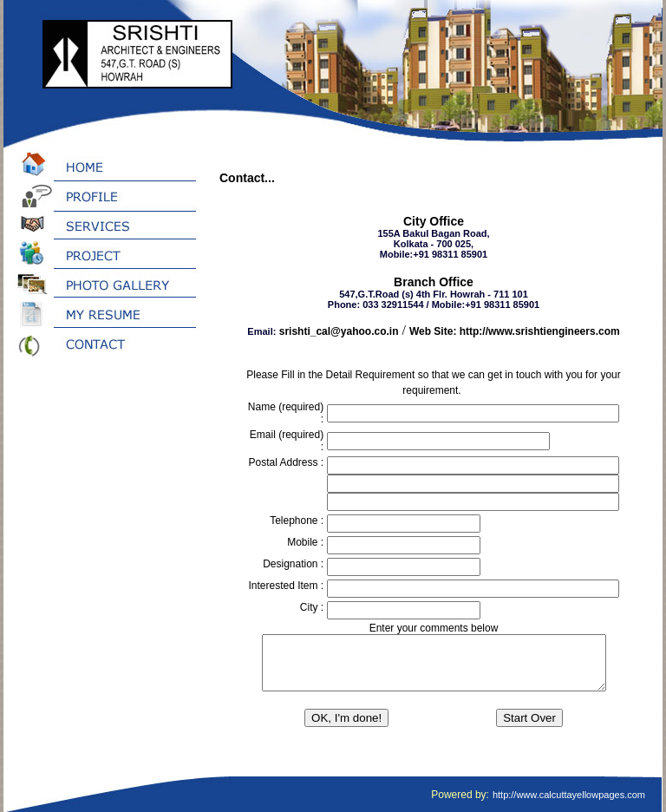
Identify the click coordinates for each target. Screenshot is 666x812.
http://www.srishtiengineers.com (540, 331)
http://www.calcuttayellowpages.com (569, 795)
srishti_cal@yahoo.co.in (339, 331)
